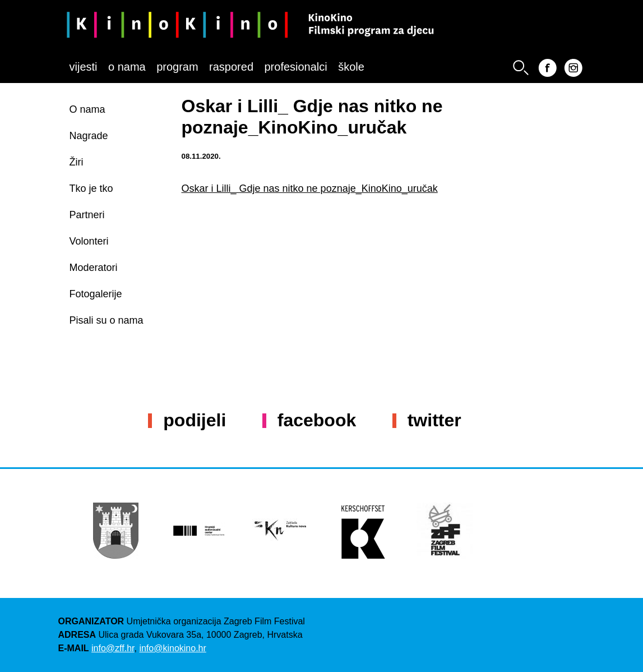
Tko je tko (91, 188)
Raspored (231, 67)
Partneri (87, 215)
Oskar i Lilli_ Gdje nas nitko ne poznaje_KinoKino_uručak (310, 188)
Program (177, 67)
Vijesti (84, 67)
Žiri (77, 162)
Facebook (317, 420)
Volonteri (89, 241)
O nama (127, 67)
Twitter (434, 420)
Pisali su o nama (107, 320)
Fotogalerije (96, 294)
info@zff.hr (113, 648)
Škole (351, 67)
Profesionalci (295, 67)
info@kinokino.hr (172, 648)
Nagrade (89, 136)
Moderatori (94, 268)
